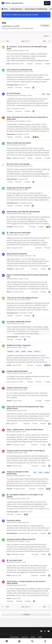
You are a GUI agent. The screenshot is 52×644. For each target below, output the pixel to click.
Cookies (33, 637)
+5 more (37, 351)
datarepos (10, 227)
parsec (15, 347)
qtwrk (15, 585)
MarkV (15, 50)
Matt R (9, 445)
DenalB (16, 476)
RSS (40, 637)
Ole (14, 323)
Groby (9, 575)
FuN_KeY (9, 489)
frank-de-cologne (19, 256)
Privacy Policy (14, 637)
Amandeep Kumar (12, 85)
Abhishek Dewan (12, 179)
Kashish (9, 401)
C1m (15, 562)
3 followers (10, 601)
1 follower (30, 64)
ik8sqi (15, 145)
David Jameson (18, 72)
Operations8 (11, 134)
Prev (7, 41)
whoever (16, 214)
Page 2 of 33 (26, 41)
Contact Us (25, 637)
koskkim (16, 235)
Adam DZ (16, 373)
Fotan (15, 522)
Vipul (15, 390)
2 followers (26, 424)
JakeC (8, 64)
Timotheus (10, 269)
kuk (15, 431)
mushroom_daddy (12, 512)
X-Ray (15, 541)
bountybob (17, 499)
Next (44, 41)
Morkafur (16, 190)
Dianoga (16, 95)
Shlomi (16, 279)
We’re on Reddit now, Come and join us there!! (21, 15)
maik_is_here (17, 300)
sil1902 (9, 365)
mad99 (16, 453)
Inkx (15, 410)
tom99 (9, 598)
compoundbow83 (12, 337)
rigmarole (16, 166)
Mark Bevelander (12, 533)
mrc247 (16, 121)
